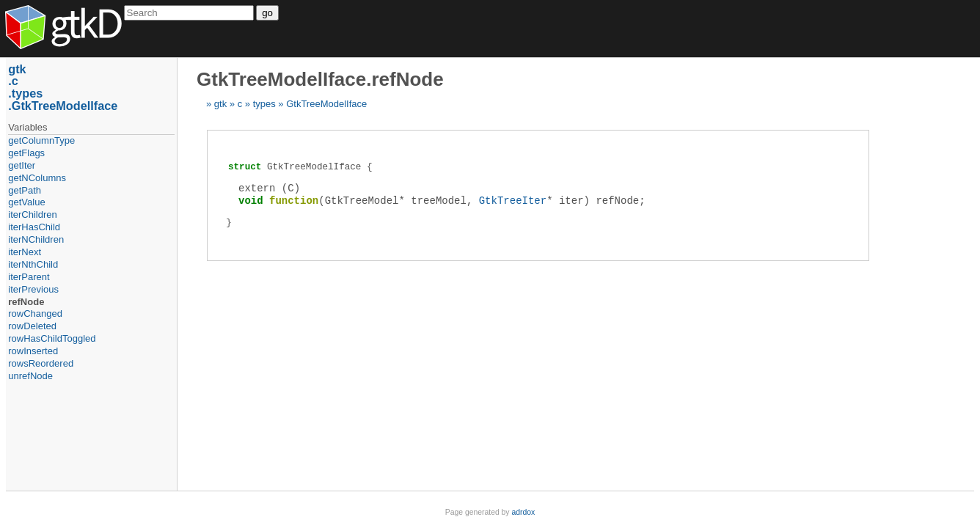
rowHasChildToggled (52, 338)
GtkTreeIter (513, 201)
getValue (26, 202)
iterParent (29, 277)
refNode (26, 302)
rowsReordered (41, 363)
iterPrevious (33, 289)
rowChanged (35, 313)
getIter (22, 165)
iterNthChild (33, 264)
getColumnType (41, 140)
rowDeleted (32, 326)
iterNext (25, 252)
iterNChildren (36, 239)
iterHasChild (34, 227)
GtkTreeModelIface (326, 104)
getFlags (26, 153)
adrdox (523, 512)
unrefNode (30, 376)
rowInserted (33, 351)
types (264, 104)
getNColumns (37, 178)
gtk (220, 104)
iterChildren (32, 214)
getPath (25, 190)
